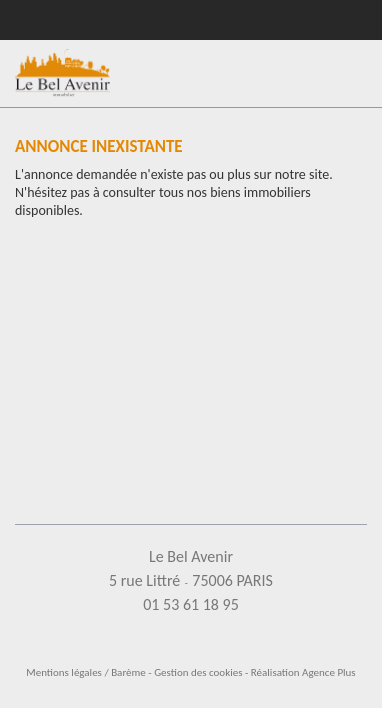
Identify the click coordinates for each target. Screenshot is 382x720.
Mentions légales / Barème (86, 672)
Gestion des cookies (198, 672)
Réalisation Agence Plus (303, 672)
